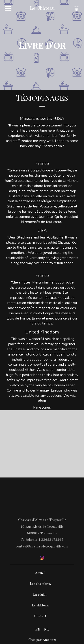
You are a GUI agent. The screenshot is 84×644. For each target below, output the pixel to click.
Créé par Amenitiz (42, 640)
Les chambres (40, 584)
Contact (40, 616)
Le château (40, 606)
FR (46, 630)
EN (38, 630)
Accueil (40, 573)
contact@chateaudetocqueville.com (42, 547)
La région (40, 595)
